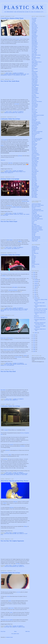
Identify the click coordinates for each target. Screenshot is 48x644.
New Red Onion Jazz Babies (37, 138)
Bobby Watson (3, 338)
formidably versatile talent (17, 207)
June (35, 291)
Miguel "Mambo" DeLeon (37, 62)
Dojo (33, 70)
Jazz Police (34, 256)
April (35, 294)
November (36, 281)
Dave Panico (34, 145)
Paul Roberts (34, 156)
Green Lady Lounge (18, 214)
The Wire (33, 267)
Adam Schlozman (35, 162)
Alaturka (17, 39)
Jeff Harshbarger (35, 89)
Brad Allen (34, 24)
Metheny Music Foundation (37, 227)
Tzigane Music (35, 241)
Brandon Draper (20, 74)
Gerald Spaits (34, 173)
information (22, 446)
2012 (34, 342)
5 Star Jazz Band (35, 77)
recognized (6, 430)
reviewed (8, 596)
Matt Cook (34, 56)
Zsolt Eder (23, 75)
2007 (34, 351)
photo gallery (15, 287)
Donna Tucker (34, 181)
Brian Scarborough (9, 474)
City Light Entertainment (36, 209)
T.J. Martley (34, 114)
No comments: (21, 73)
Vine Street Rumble (35, 186)
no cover (19, 592)
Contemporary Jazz (35, 249)
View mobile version (15, 634)
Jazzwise (33, 260)
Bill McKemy (34, 126)
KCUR (33, 222)
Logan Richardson (35, 153)
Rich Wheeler (17, 75)
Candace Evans (35, 76)
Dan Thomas (34, 178)
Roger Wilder (34, 196)
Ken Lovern (34, 111)
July (35, 289)
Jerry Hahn (34, 86)
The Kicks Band (35, 104)
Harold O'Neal (34, 141)
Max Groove (34, 118)
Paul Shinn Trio (9, 206)
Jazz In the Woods (14, 310)
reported (11, 445)
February (36, 298)
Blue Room (7, 364)
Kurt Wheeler (34, 192)
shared (10, 601)
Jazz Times (34, 257)
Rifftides (33, 263)
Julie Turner (34, 182)
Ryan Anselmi (34, 26)
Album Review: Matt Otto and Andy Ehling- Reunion (15, 481)
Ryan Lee (34, 108)
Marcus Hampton (35, 88)
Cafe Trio (33, 208)
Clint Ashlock (34, 29)
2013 (34, 340)
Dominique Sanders (26, 201)
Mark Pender (34, 148)
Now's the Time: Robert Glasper (9, 221)
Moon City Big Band (36, 133)
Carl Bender (34, 35)
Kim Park (34, 147)
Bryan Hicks (34, 96)
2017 (34, 278)
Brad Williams (13, 534)
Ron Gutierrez (34, 84)
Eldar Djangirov (35, 69)
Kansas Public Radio (36, 218)
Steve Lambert (34, 107)
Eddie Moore (34, 134)
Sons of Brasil (34, 170)
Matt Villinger (34, 185)
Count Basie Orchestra (36, 58)
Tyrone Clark (34, 54)
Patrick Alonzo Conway (36, 55)
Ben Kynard (18, 309)
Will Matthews (34, 117)
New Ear (33, 137)
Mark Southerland (35, 171)
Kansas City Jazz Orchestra (37, 101)
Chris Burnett (34, 46)
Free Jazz (33, 252)
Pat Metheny (34, 130)
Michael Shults (35, 166)
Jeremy (11, 612)
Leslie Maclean (35, 112)
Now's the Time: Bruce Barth (8, 371)
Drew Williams (35, 197)
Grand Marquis (35, 82)
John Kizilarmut (35, 106)
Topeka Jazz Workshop (36, 238)
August (36, 287)
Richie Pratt (34, 149)
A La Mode (34, 21)
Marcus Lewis (11, 608)
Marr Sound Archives (36, 226)
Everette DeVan (35, 65)
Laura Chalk (34, 51)
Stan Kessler (34, 103)
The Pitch (34, 234)
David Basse (34, 33)
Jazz (25, 74)
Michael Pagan (35, 144)
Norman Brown (35, 44)
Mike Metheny (34, 129)
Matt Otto (15, 502)
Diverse (33, 67)
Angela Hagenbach (35, 85)
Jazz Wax (33, 259)
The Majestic (34, 224)
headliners (4, 276)
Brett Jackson (34, 100)
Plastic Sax (24, 7)
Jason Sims (34, 167)
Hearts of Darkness (35, 93)
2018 (34, 276)
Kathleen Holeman (35, 97)
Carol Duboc (34, 73)
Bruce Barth (3, 390)
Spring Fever (4, 317)
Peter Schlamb (34, 160)
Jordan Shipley (35, 164)
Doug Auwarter (35, 30)
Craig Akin (34, 20)
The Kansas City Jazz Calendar (7, 620)
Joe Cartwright (34, 50)
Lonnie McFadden (35, 125)
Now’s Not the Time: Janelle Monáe (10, 81)
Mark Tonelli (34, 179)
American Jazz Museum (10, 113)
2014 (34, 339)
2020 (34, 273)
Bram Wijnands (35, 194)
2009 (34, 348)
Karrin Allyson (35, 25)
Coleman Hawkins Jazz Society (38, 211)
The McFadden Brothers (36, 123)
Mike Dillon (34, 66)
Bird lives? (3, 160)
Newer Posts (3, 631)
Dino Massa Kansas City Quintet (38, 115)
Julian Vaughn (34, 183)
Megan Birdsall (35, 36)
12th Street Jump (35, 239)
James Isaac (34, 99)
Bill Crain (34, 59)
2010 (34, 346)
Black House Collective (36, 207)
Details (2, 146)
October (36, 283)
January (36, 333)
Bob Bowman (34, 40)
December (36, 280)
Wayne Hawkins (35, 91)
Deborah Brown (11, 338)
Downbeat (34, 251)
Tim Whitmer (34, 193)
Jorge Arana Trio (35, 28)
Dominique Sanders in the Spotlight (10, 179)
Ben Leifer (7, 534)
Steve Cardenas (35, 47)
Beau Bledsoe (12, 74)
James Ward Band (35, 188)
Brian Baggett (34, 32)
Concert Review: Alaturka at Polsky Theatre (12, 18)
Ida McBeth (34, 121)
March (36, 296)
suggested (20, 241)
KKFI (33, 223)
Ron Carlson (34, 48)
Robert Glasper (10, 240)
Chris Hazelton (35, 92)
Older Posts (28, 631)
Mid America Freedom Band (37, 132)
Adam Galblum (35, 81)
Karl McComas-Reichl (36, 122)
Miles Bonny (34, 39)
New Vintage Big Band (36, 140)
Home (15, 631)
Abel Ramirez (34, 152)
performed (20, 156)
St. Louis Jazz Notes (36, 264)
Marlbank (34, 261)
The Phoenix (34, 232)
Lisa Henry (34, 95)
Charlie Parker (19, 172)
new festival (17, 104)
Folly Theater (8, 249)
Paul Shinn (6, 215)
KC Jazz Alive (34, 220)
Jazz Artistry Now (35, 253)
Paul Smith (34, 168)
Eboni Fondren (35, 78)
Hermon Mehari (9, 475)
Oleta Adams (34, 18)
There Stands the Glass (36, 237)
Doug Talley (34, 177)
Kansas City (10, 75)
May (35, 292)
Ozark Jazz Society (35, 231)
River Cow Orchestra (36, 155)
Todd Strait (34, 175)
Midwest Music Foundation (37, 228)
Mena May (10, 163)
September (36, 285)
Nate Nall (34, 136)
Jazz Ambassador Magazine (37, 216)
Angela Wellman (35, 190)
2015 (34, 337)
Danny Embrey (35, 74)
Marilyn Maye (34, 119)
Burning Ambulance (35, 248)
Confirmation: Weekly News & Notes (10, 119)
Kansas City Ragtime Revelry (37, 219)
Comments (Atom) (9, 637)
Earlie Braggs (34, 41)
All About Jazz (34, 246)
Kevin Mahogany (10, 365)
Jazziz (33, 255)
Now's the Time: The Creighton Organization (12, 541)
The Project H (34, 151)
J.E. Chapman (34, 52)
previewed (7, 278)
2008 (34, 350)
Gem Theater (4, 310)
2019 (34, 274)
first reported (5, 140)
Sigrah (10, 455)
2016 (34, 335)
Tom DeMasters (35, 63)
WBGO (33, 266)
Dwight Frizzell (35, 80)
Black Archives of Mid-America (38, 205)
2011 (34, 344)
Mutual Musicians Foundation (37, 230)
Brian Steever (34, 174)
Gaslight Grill (34, 213)
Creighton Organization (10, 566)
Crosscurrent (34, 60)
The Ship (18, 564)
